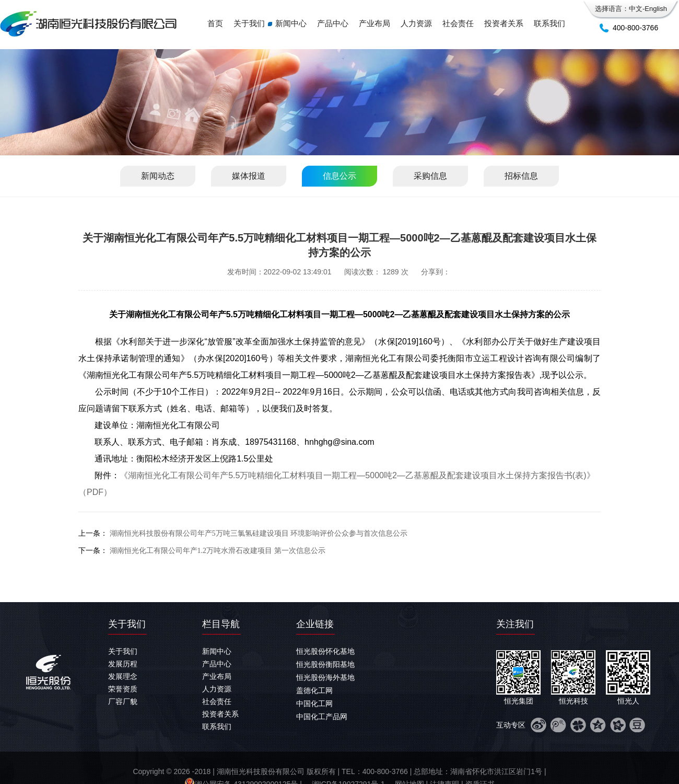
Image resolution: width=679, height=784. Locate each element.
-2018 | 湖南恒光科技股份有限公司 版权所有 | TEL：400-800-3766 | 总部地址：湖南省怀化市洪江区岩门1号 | (369, 771)
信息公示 (340, 176)
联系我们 (549, 23)
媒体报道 (249, 176)
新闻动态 (158, 176)
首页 (215, 23)
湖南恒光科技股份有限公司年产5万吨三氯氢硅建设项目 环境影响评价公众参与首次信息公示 (259, 533)
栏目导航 (221, 624)
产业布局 (374, 23)
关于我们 (249, 23)
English (656, 9)
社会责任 (458, 23)
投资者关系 (504, 23)
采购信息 (430, 176)
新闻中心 (291, 23)
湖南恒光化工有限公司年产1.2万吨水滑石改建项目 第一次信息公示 (218, 551)
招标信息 (521, 176)
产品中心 (333, 23)
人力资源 (416, 23)
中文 (636, 9)
